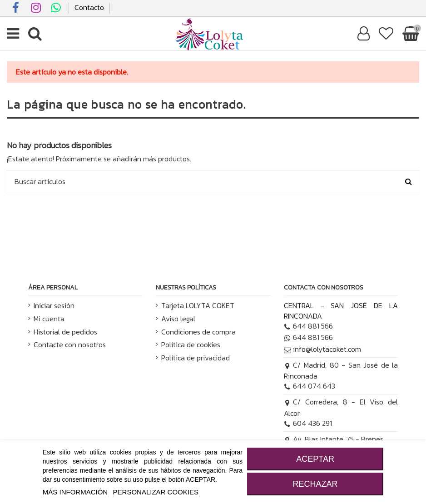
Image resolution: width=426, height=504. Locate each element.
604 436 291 (308, 423)
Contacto (89, 7)
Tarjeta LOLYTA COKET (198, 305)
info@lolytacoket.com (323, 349)
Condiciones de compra (198, 332)
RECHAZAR (315, 484)
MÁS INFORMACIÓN (75, 492)
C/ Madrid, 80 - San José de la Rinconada (341, 370)
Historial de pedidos (65, 332)
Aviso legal (178, 319)
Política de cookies (191, 344)
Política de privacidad (196, 358)
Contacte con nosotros (70, 344)
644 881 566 (309, 326)
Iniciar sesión (54, 305)
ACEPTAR (315, 459)
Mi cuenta (49, 319)
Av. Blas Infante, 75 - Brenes (334, 439)
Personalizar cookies (156, 492)
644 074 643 (310, 386)
